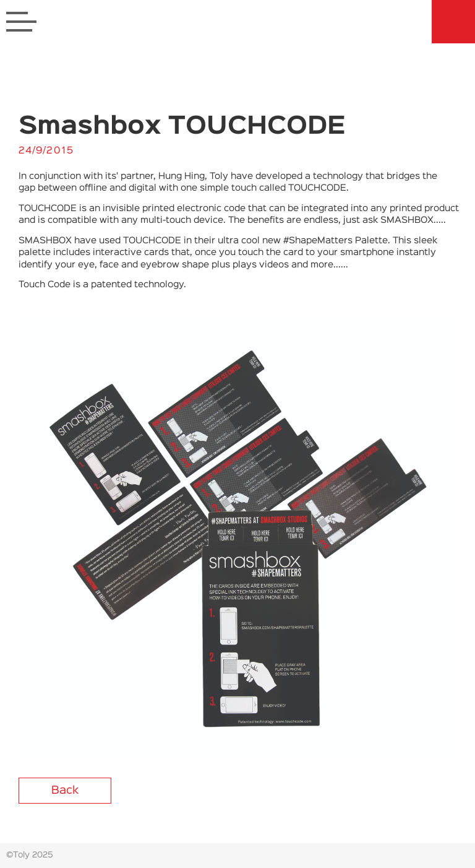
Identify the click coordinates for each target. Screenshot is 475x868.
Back (65, 791)
